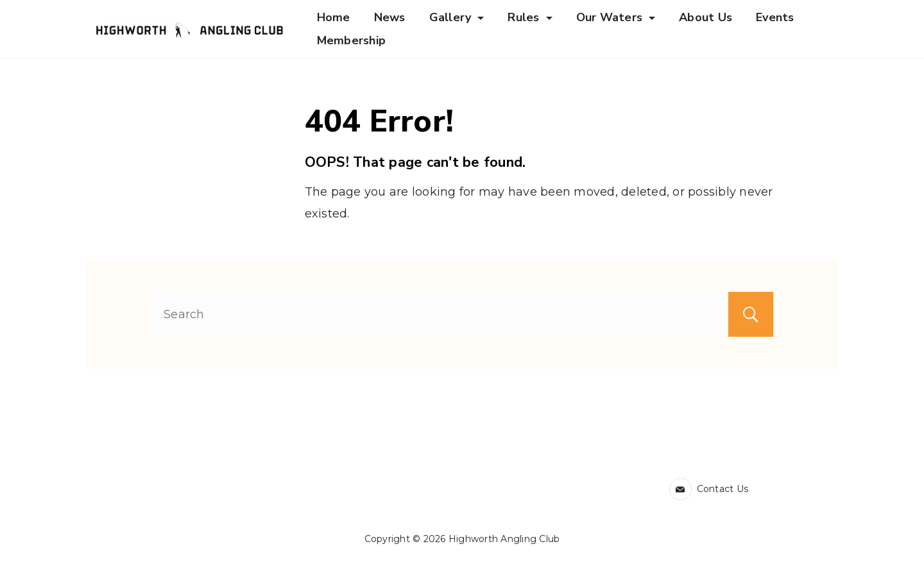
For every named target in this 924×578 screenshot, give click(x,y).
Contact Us (723, 489)
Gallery (457, 17)
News (390, 17)
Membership (352, 40)
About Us (706, 17)
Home (334, 17)
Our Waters (616, 17)
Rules (530, 17)
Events (775, 17)
